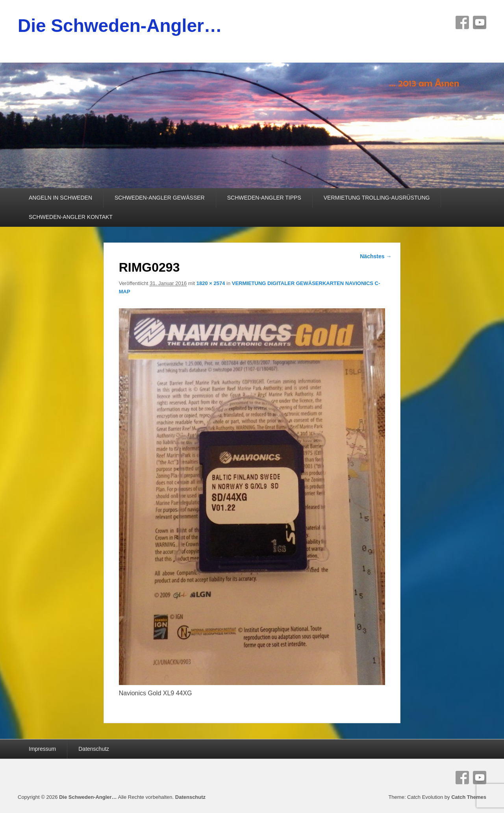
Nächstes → (376, 256)
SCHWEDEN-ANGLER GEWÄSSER (160, 198)
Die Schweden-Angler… (120, 26)
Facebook (462, 22)
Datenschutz (94, 749)
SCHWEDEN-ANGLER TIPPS (264, 198)
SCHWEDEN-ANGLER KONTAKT (71, 217)
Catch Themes (469, 797)
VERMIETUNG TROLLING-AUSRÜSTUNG (377, 198)
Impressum (42, 749)
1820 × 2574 (211, 283)
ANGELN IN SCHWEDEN (60, 198)
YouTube (480, 22)
